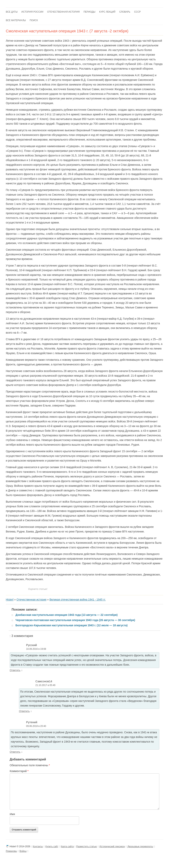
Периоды (89, 12)
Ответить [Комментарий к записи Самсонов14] (24, 711)
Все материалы (16, 20)
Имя (12, 814)
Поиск (34, 20)
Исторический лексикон (112, 846)
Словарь (125, 12)
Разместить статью (86, 846)
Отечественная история (63, 12)
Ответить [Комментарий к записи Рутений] (15, 752)
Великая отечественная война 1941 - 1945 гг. (78, 600)
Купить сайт (52, 846)
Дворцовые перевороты (140, 846)
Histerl (10, 600)
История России (32, 12)
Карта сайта (67, 846)
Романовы (11, 851)
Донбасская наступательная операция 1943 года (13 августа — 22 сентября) (67, 615)
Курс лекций (107, 12)
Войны (23, 851)
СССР (137, 12)
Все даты (12, 12)
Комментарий (19, 771)
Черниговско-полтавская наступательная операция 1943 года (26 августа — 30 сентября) (75, 620)
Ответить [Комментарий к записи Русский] (15, 670)
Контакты (38, 846)
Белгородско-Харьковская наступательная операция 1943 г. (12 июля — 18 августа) (72, 625)
